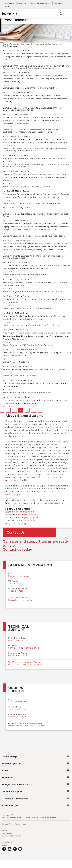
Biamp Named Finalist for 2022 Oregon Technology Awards (33, 203)
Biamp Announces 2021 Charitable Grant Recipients (28, 345)
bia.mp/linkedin (25, 512)
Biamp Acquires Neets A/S (16, 362)
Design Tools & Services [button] (15, 784)
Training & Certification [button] (15, 798)
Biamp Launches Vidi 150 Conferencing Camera (26, 186)
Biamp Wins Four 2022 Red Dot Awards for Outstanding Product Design (35, 215)
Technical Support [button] (12, 791)
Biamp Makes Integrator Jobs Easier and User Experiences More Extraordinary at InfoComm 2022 (35, 150)
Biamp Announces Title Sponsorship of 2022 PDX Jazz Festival (34, 236)
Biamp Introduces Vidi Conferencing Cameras (25, 275)
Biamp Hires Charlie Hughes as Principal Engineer (27, 392)
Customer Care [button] (10, 805)
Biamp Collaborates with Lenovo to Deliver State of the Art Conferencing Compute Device (33, 109)
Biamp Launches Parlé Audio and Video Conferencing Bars (32, 325)
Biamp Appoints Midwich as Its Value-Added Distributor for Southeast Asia (32, 45)
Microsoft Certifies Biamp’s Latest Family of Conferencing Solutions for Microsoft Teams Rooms (36, 165)
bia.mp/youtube (26, 520)
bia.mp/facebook (28, 515)
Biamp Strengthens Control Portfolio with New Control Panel (33, 292)
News (4, 842)
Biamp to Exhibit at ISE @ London (20, 376)
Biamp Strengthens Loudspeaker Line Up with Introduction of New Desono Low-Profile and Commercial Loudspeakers (36, 67)
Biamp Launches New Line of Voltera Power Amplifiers (30, 88)
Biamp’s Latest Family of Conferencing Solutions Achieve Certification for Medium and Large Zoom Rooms (31, 131)
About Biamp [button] (9, 756)
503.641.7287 (8, 833)
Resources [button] (8, 777)
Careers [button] (6, 770)
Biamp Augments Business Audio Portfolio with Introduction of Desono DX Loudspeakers (34, 257)
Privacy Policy (8, 824)
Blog (10, 842)
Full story (7, 63)
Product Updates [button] (11, 763)
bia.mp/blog (19, 523)
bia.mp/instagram (28, 517)
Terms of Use (21, 824)
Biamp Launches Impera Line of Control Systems (27, 308)
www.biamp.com (15, 494)
